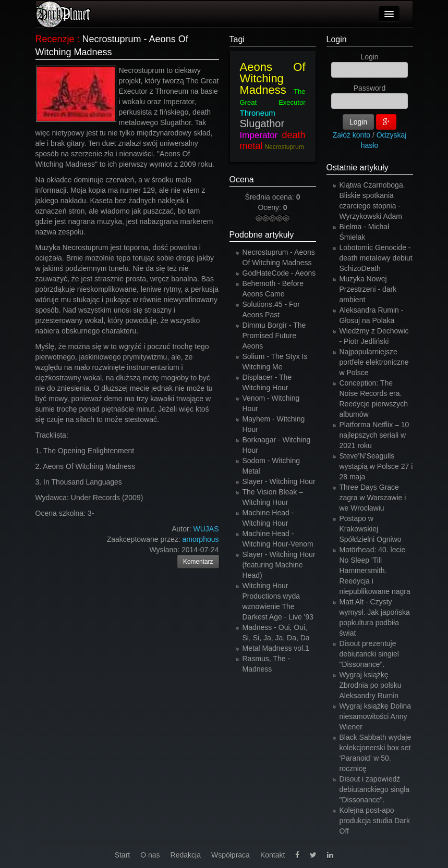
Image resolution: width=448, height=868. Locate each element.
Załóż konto (352, 135)
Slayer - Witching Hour (279, 481)
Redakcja (186, 855)
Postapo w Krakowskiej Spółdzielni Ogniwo (371, 529)
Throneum (258, 113)
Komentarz (198, 562)
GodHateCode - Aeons (279, 273)
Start (123, 855)
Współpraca (231, 855)
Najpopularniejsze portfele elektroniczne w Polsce (374, 362)
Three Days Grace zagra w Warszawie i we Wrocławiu (373, 498)
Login (337, 39)
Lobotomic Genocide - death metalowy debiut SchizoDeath (376, 258)
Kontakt (273, 855)
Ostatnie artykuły (358, 168)
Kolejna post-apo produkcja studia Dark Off (375, 821)
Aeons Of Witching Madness (273, 78)
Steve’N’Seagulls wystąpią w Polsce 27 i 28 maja (376, 466)
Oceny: (270, 207)
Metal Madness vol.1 (276, 648)
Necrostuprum (284, 147)
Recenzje (55, 39)
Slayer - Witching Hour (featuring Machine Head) (279, 565)
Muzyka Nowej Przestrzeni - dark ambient (368, 289)
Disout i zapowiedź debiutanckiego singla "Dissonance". (375, 789)
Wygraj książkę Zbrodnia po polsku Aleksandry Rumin (371, 685)
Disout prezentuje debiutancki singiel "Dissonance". (369, 654)
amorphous (200, 539)
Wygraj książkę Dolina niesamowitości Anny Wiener (376, 716)
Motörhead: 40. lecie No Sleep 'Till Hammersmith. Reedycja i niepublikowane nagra (375, 571)
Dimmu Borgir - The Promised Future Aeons (274, 336)
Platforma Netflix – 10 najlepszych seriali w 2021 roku (374, 435)
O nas (150, 855)
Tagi (237, 39)
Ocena (242, 179)
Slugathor (262, 123)
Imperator (259, 135)
